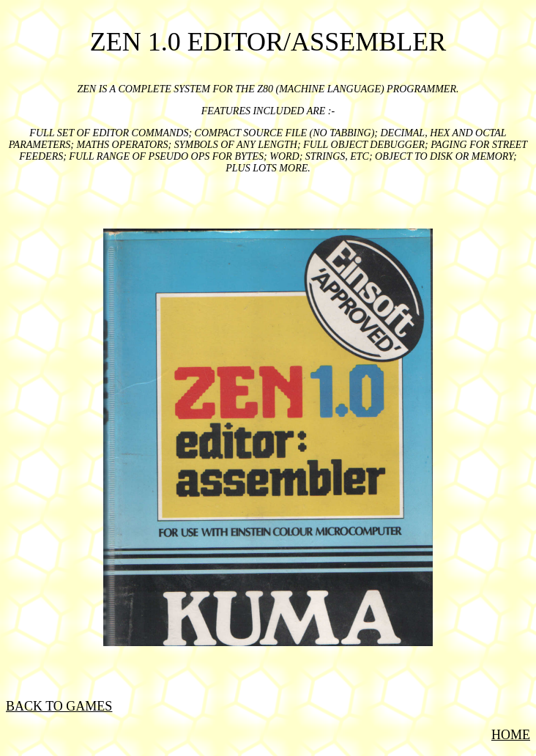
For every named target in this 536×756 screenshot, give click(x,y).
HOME (511, 735)
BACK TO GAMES (59, 706)
